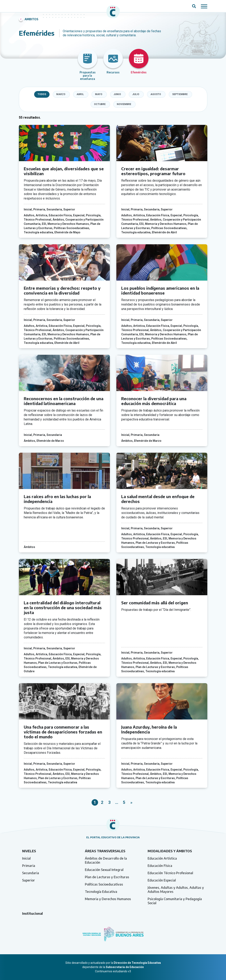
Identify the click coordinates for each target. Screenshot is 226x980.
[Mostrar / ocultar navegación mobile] (204, 6)
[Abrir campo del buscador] (194, 6)
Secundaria (31, 873)
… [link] (117, 802)
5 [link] (124, 802)
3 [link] (109, 802)
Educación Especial (162, 880)
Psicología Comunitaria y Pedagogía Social (175, 901)
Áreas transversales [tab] (105, 851)
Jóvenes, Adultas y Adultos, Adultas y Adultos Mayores (176, 890)
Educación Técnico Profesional (170, 873)
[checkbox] (61, 94)
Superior (29, 880)
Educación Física (160, 866)
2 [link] (102, 802)
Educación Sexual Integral (104, 870)
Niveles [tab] (29, 851)
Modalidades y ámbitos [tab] (170, 851)
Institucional (32, 914)
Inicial (26, 858)
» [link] (131, 802)
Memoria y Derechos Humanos (108, 899)
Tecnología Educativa (101, 892)
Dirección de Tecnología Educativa (137, 963)
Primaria (29, 866)
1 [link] (95, 802)
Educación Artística (162, 858)
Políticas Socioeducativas (104, 884)
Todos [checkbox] (42, 94)
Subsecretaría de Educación (125, 967)
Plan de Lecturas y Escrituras (107, 877)
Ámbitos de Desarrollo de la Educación (106, 860)
